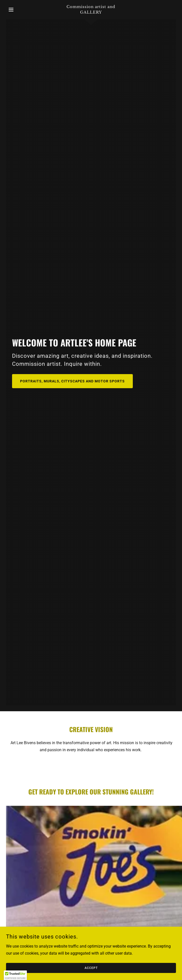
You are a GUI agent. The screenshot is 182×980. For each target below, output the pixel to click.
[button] (19, 10)
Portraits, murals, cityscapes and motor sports (72, 381)
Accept (91, 968)
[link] (91, 10)
